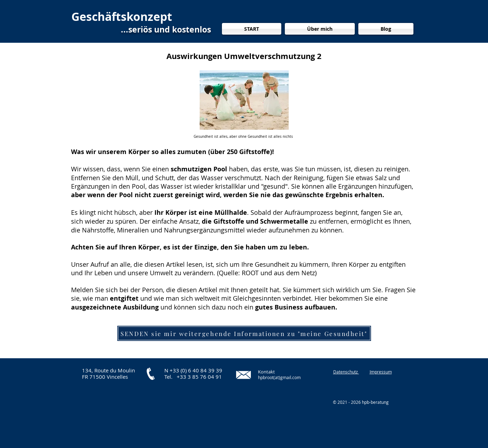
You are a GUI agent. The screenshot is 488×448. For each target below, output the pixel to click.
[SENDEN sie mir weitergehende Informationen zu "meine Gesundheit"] (244, 333)
